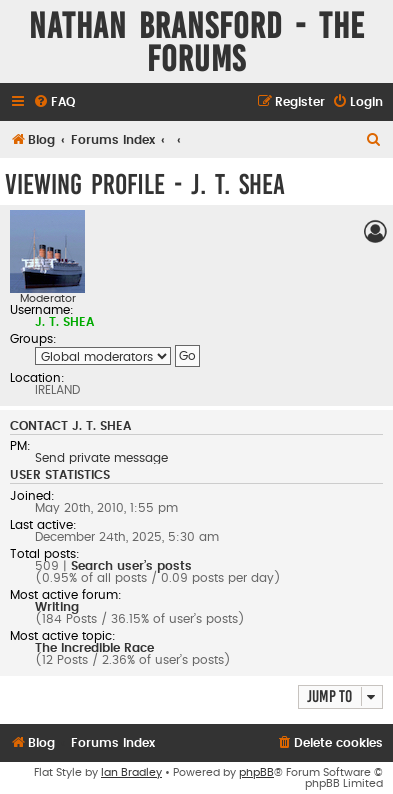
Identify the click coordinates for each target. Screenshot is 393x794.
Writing (57, 607)
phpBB (256, 772)
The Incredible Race (94, 648)
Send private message (101, 458)
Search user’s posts (131, 566)
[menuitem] (54, 102)
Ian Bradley (131, 772)
